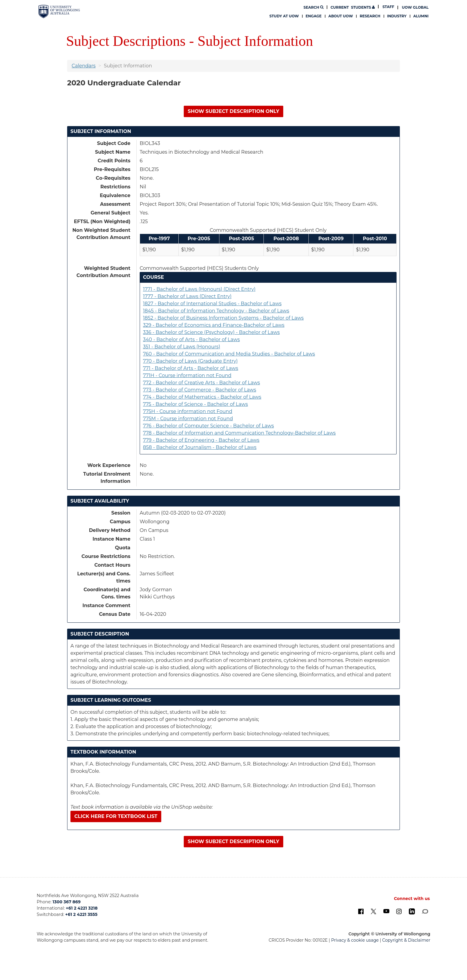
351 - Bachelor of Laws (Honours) (182, 347)
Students (353, 7)
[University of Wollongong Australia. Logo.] (59, 12)
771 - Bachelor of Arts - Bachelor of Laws (191, 368)
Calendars (84, 66)
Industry (397, 16)
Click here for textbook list (116, 816)
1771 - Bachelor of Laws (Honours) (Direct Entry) (199, 289)
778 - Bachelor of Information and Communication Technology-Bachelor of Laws (239, 433)
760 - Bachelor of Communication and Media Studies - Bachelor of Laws (229, 354)
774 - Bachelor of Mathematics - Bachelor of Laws (202, 397)
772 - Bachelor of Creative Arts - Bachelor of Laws (201, 383)
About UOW (341, 16)
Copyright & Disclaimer (406, 940)
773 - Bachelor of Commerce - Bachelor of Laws (200, 390)
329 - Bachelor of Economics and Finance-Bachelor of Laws (214, 325)
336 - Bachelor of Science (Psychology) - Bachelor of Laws (211, 332)
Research (370, 16)
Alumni (421, 16)
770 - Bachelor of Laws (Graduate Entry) (190, 361)
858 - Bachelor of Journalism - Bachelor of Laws (200, 447)
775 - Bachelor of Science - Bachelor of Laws (195, 404)
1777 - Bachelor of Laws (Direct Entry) (187, 296)
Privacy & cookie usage (355, 940)
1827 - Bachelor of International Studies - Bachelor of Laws (212, 304)
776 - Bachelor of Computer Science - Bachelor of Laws (208, 426)
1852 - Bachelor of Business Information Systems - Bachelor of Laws (223, 318)
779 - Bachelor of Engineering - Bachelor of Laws (201, 440)
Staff (388, 7)
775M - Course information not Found (188, 419)
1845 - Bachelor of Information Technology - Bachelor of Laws (216, 311)
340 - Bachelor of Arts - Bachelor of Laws (191, 339)
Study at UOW (284, 16)
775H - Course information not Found (188, 411)
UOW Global (415, 7)
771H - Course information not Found (187, 375)
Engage (314, 16)
